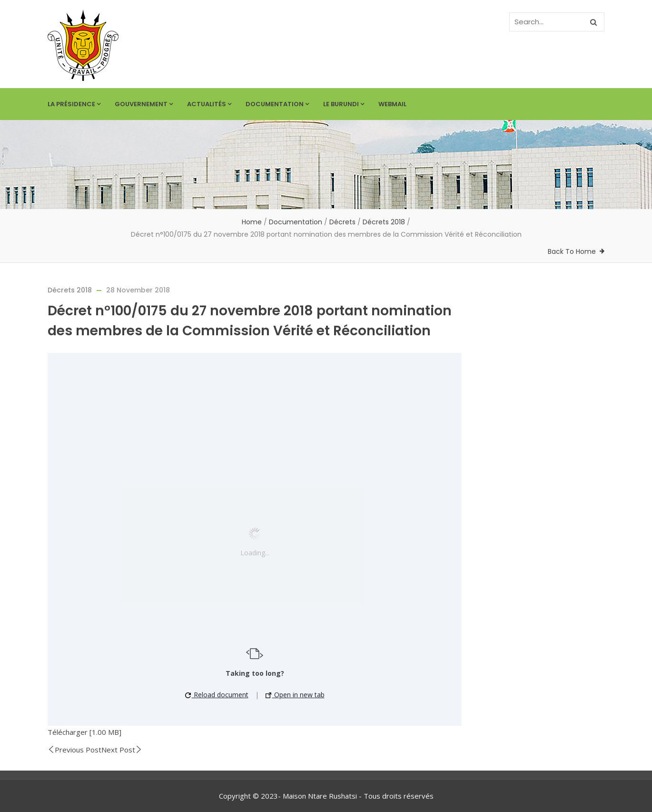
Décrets (342, 222)
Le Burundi (344, 104)
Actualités (209, 104)
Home (252, 222)
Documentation (277, 104)
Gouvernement (144, 104)
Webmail (392, 104)
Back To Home (572, 251)
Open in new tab (295, 695)
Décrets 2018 (384, 222)
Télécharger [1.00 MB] (84, 732)
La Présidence (74, 104)
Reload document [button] (217, 695)
